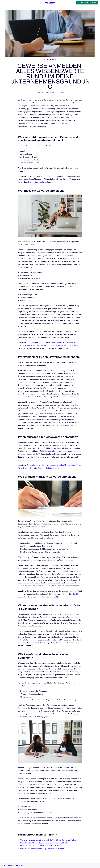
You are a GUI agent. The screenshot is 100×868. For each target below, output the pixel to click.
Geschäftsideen (9, 388)
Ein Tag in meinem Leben (13, 403)
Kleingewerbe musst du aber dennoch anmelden (80, 210)
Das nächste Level (10, 407)
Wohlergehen (9, 422)
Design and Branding (11, 392)
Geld (6, 419)
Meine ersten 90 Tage (11, 405)
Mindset (7, 417)
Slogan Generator (10, 432)
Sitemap (8, 443)
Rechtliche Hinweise (11, 441)
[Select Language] (2, 380)
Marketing (8, 395)
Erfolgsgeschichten (11, 409)
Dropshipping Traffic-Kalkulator (15, 434)
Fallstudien (8, 390)
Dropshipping (9, 393)
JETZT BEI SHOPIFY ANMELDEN (12, 50)
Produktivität (9, 420)
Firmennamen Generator (12, 430)
